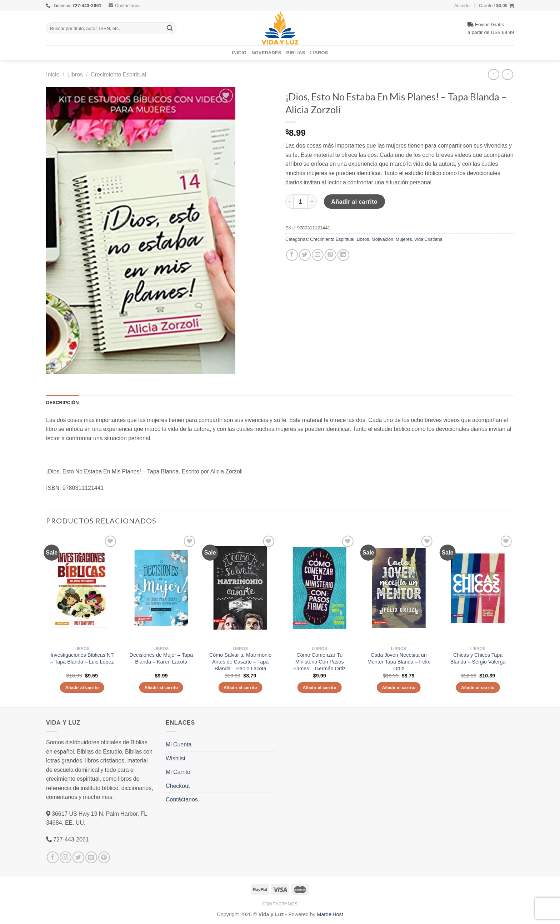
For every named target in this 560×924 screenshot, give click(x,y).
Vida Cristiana (428, 239)
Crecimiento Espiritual (118, 74)
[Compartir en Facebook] (292, 255)
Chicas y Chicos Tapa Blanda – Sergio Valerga (478, 658)
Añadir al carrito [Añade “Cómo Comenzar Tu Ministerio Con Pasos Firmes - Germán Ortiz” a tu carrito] (320, 687)
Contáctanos (125, 5)
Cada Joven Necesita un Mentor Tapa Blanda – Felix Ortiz (399, 662)
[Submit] (170, 28)
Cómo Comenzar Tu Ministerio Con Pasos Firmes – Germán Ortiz (320, 662)
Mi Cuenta (179, 744)
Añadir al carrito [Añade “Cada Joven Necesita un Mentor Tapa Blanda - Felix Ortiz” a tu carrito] (399, 687)
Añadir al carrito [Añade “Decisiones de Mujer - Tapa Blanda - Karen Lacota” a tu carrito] (161, 687)
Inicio (239, 53)
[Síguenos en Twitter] (78, 857)
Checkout (178, 786)
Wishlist (176, 758)
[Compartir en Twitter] (305, 255)
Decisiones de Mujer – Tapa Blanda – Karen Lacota (161, 658)
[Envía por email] (318, 255)
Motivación (382, 239)
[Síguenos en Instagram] (66, 857)
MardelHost (330, 914)
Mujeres (404, 239)
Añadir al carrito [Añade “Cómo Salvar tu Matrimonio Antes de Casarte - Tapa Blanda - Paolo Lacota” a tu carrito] (240, 687)
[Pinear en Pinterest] (331, 255)
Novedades (266, 53)
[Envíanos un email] (91, 857)
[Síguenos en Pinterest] (104, 857)
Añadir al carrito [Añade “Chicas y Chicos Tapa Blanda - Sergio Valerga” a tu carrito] (478, 687)
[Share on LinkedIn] (343, 255)
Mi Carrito (178, 772)
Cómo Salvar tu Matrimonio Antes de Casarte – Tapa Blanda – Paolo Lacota (240, 662)
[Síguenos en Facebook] (53, 857)
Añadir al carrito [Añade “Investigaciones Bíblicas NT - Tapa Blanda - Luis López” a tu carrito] (82, 687)
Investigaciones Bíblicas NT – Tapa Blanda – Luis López (82, 658)
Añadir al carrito (354, 202)
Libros (319, 53)
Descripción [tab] (62, 402)
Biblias (296, 53)
